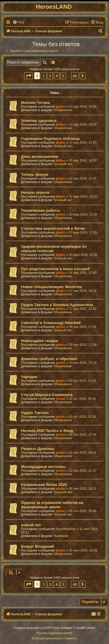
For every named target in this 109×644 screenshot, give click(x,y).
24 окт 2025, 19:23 (82, 381)
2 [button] (43, 76)
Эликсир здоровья (39, 121)
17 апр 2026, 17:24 (83, 142)
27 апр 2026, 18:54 (83, 106)
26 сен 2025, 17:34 (83, 435)
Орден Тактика (35, 413)
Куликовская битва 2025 (44, 485)
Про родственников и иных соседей (55, 269)
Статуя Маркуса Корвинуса (47, 395)
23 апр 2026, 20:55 (83, 124)
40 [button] (75, 76)
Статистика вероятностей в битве (53, 228)
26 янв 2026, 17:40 (83, 273)
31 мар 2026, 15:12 (83, 196)
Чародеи (29, 377)
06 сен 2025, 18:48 (83, 511)
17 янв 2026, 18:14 (83, 291)
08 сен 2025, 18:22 (83, 489)
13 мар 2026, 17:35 (83, 232)
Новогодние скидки (39, 341)
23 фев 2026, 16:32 (83, 255)
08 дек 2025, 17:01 (83, 327)
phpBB (45, 628)
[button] (28, 76)
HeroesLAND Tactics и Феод (47, 431)
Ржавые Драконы (38, 449)
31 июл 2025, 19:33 (83, 550)
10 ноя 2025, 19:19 (83, 363)
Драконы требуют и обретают (49, 359)
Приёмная (61, 536)
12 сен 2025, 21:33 (83, 471)
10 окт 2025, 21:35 (82, 417)
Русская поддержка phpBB (54, 633)
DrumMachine (66, 529)
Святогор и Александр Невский (51, 323)
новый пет (31, 525)
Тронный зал (63, 146)
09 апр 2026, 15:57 (83, 160)
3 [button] (50, 76)
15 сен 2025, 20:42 (83, 453)
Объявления (62, 110)
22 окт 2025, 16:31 (82, 399)
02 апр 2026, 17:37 (83, 178)
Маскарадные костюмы (43, 467)
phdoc (61, 106)
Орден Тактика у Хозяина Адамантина (57, 305)
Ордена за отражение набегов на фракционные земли (52, 505)
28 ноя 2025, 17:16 (83, 345)
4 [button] (57, 76)
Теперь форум (35, 174)
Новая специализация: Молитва (51, 287)
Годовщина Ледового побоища (50, 139)
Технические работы (41, 210)
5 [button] (63, 76)
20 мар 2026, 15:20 (83, 214)
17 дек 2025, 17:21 (83, 309)
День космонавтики (40, 157)
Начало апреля (35, 192)
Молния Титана (35, 103)
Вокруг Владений (37, 546)
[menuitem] (18, 22)
